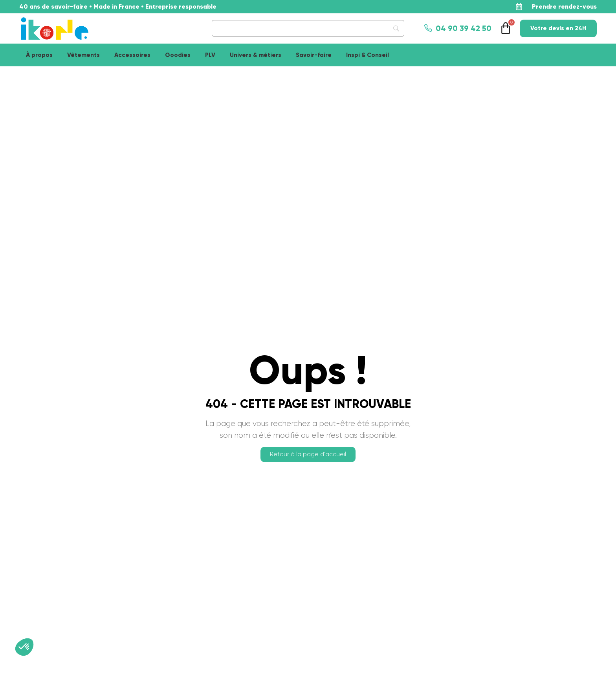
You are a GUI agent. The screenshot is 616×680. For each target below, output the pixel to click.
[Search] (308, 28)
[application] (596, 660)
